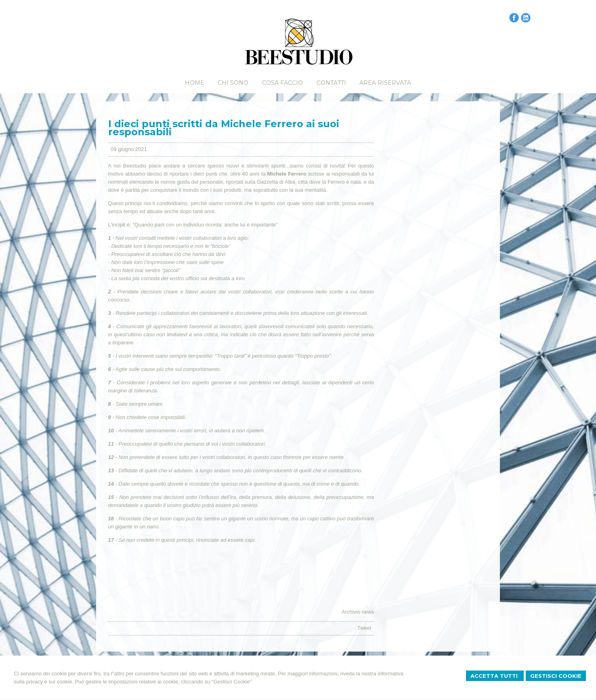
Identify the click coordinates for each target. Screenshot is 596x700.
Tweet (364, 628)
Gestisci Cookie (556, 676)
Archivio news (358, 612)
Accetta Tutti (495, 676)
